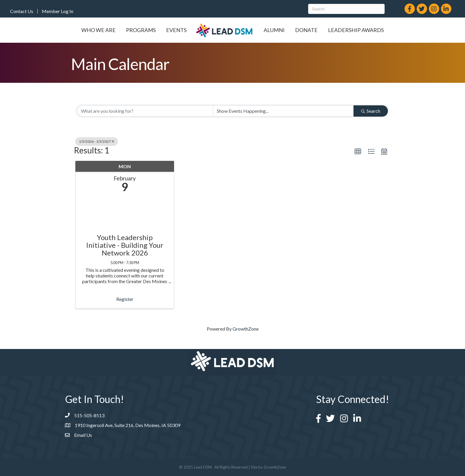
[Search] (346, 9)
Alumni (274, 30)
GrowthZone (246, 329)
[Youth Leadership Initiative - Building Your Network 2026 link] (125, 214)
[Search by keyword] (145, 111)
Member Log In (58, 11)
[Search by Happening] (283, 111)
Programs (141, 30)
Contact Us (22, 11)
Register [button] (125, 299)
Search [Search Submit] (371, 111)
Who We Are (98, 30)
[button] (358, 152)
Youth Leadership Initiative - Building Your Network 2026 (125, 245)
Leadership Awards (356, 30)
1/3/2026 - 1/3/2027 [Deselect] (97, 141)
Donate (306, 30)
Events (176, 30)
